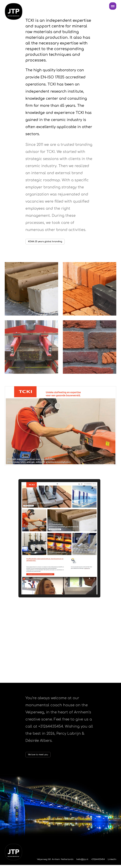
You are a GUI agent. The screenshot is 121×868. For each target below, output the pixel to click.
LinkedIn (112, 862)
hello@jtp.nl (82, 862)
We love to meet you (43, 757)
